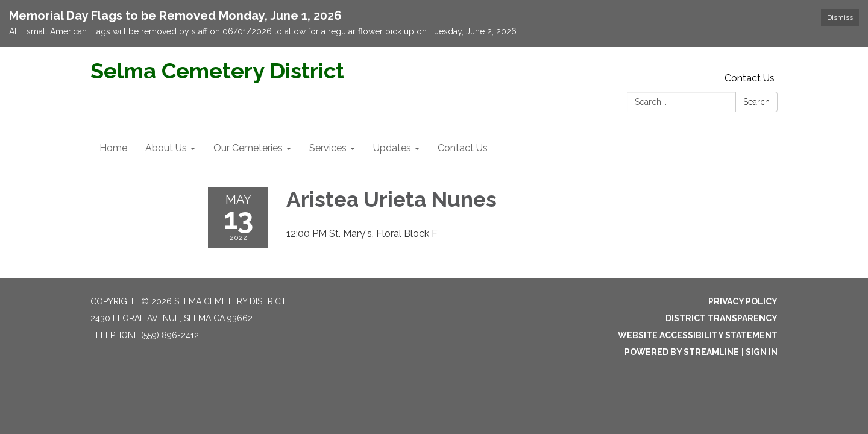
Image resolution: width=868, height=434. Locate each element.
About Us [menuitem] (166, 148)
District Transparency (722, 318)
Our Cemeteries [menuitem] (248, 148)
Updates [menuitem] (392, 148)
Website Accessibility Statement (698, 335)
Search (756, 102)
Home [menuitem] (113, 148)
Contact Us (750, 78)
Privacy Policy (743, 301)
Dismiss (840, 17)
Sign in (762, 352)
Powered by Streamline (682, 352)
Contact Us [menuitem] (463, 148)
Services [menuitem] (328, 148)
